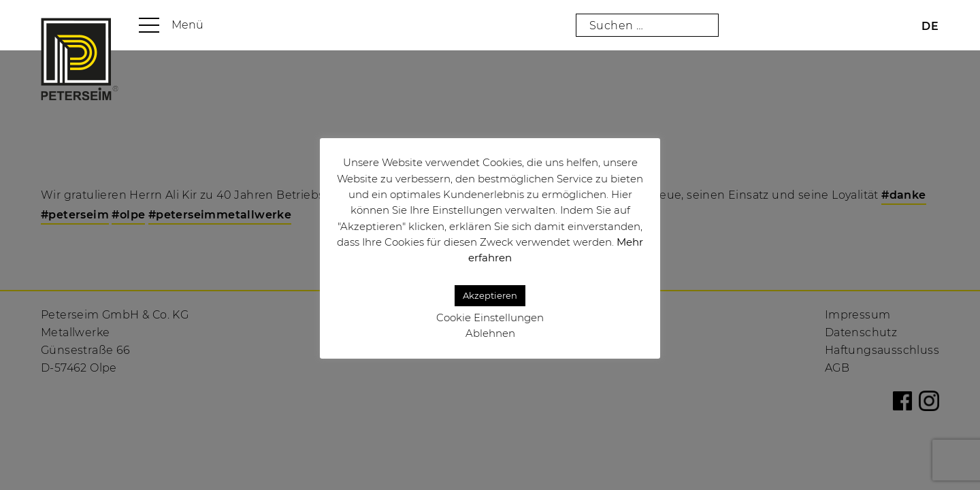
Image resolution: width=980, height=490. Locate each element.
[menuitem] (930, 26)
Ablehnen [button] (490, 333)
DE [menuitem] (930, 26)
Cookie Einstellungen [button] (490, 317)
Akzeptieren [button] (490, 295)
